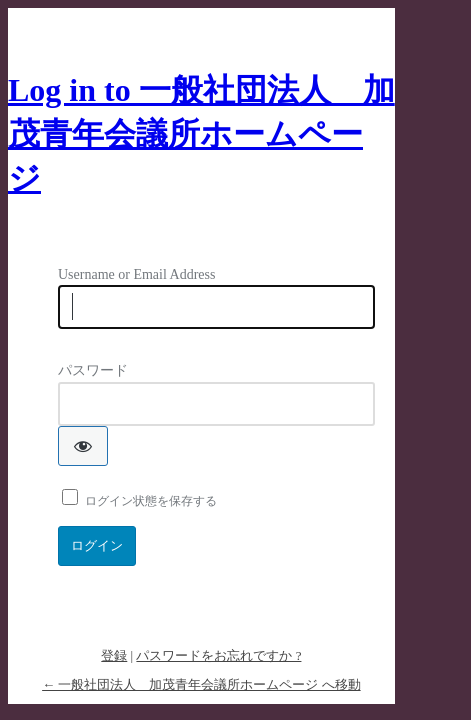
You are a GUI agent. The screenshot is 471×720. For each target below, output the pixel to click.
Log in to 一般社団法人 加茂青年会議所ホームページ (201, 134)
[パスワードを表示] (83, 446)
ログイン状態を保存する (151, 501)
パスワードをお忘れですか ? (218, 655)
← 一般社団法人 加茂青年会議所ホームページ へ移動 (201, 684)
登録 (114, 655)
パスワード (93, 370)
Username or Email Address (136, 274)
